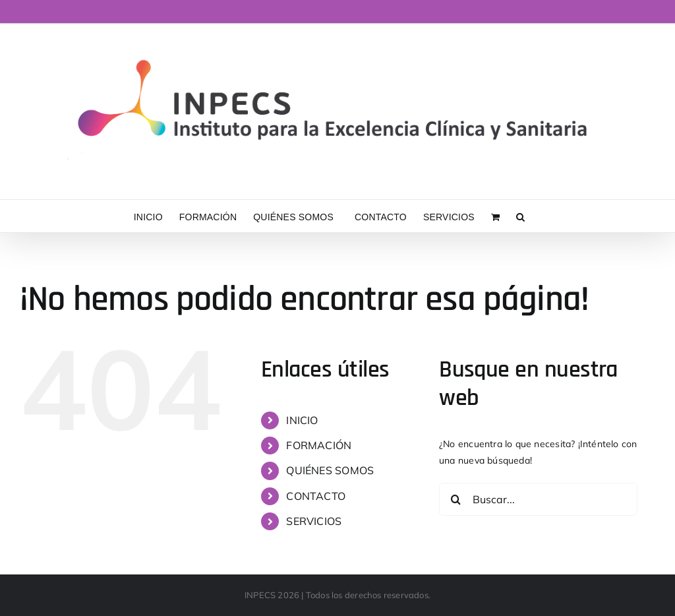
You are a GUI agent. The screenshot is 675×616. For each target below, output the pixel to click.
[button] (520, 216)
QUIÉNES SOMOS (330, 470)
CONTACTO (316, 496)
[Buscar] (455, 499)
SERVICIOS (314, 521)
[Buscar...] (538, 499)
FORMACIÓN (319, 445)
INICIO (302, 420)
